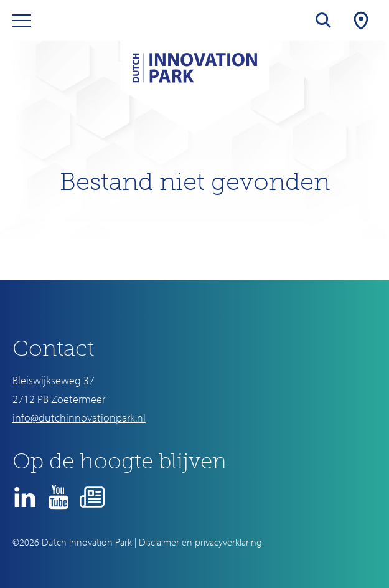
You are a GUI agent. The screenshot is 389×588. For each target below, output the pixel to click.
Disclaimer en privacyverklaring (200, 542)
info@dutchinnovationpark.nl (79, 418)
